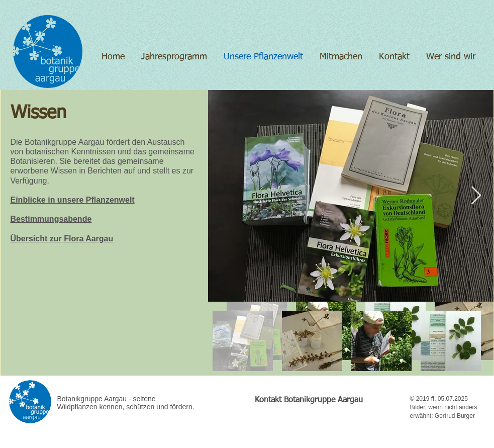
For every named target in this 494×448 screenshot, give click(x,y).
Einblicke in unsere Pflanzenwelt (73, 200)
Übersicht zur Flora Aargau (62, 239)
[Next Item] (476, 196)
